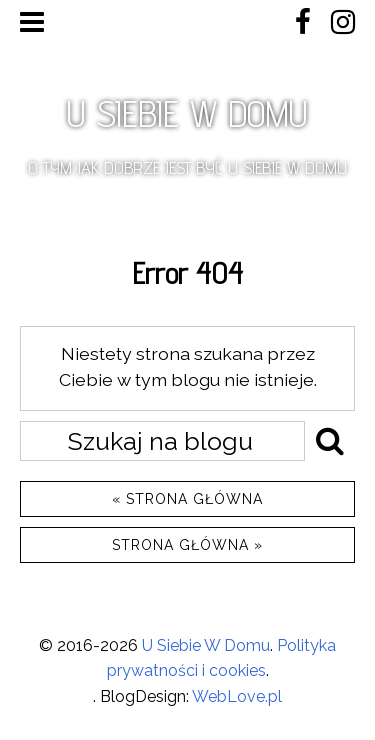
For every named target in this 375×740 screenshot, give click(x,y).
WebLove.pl (237, 696)
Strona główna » (187, 545)
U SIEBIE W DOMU (187, 113)
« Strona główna (187, 499)
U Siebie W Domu (206, 645)
